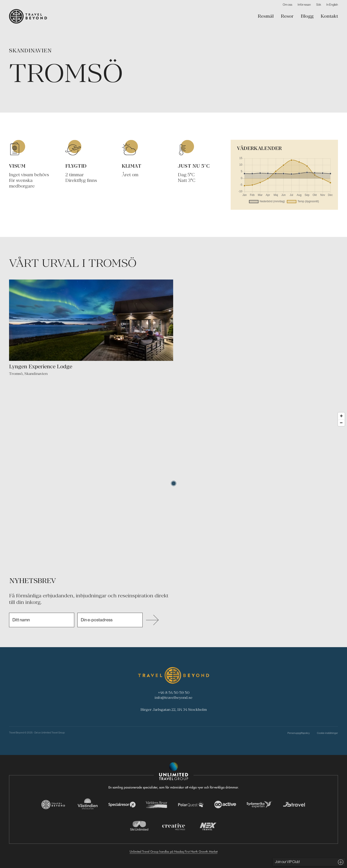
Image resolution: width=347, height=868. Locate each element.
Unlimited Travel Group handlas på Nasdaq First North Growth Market (174, 851)
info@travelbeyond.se (173, 697)
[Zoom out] (341, 423)
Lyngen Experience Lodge (41, 366)
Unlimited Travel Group (53, 733)
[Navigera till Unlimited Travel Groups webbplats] (174, 771)
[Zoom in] (341, 416)
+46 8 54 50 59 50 (174, 692)
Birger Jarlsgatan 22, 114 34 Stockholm (174, 709)
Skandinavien (30, 50)
